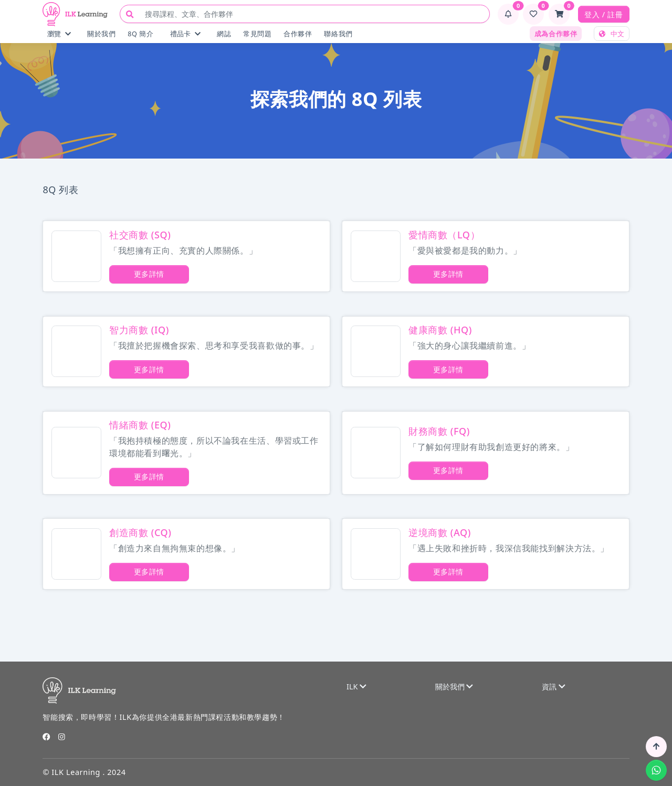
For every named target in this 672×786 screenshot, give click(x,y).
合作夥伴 (298, 34)
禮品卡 (185, 34)
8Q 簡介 (140, 34)
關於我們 (101, 34)
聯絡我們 (338, 34)
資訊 (553, 687)
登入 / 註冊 (603, 14)
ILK (356, 687)
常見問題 (257, 34)
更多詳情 (149, 274)
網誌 (224, 34)
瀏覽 (59, 34)
